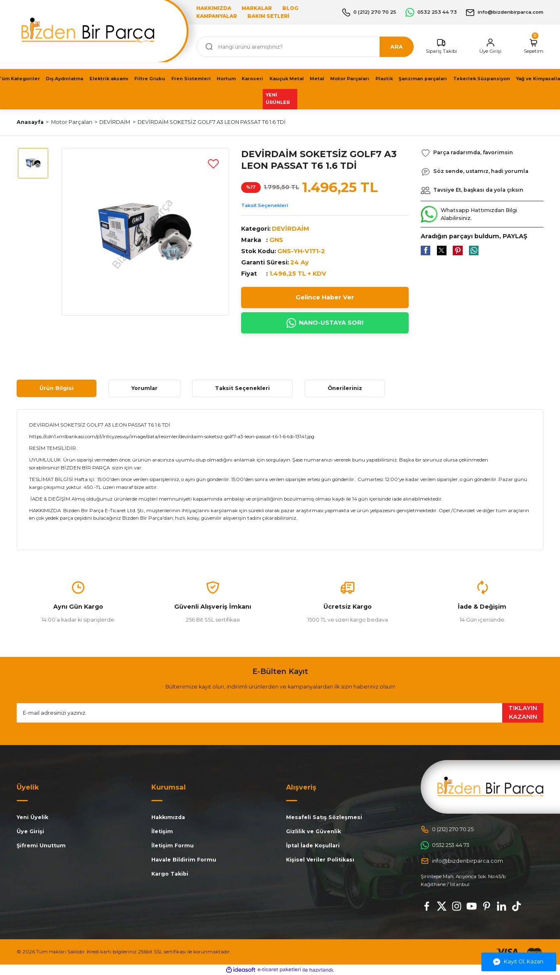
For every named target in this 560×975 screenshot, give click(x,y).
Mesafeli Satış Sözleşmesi (324, 817)
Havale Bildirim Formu (184, 860)
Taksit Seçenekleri (265, 205)
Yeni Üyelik (32, 817)
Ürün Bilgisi (57, 388)
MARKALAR (257, 8)
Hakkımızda (168, 817)
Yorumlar (144, 388)
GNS (276, 240)
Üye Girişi (30, 831)
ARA (397, 47)
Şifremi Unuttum (41, 845)
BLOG (290, 8)
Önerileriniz (345, 388)
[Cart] (534, 47)
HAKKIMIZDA (214, 8)
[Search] (305, 47)
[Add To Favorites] (213, 163)
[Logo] (491, 787)
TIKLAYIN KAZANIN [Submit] (523, 713)
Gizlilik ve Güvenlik (313, 831)
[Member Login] (490, 47)
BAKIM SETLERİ (268, 16)
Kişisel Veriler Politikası (320, 860)
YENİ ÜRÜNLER (278, 99)
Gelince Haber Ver (325, 297)
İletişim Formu (173, 845)
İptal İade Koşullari (313, 845)
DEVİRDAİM (291, 229)
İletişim (162, 831)
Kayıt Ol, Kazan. (519, 962)
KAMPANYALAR (217, 16)
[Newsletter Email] (280, 713)
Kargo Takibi (170, 874)
